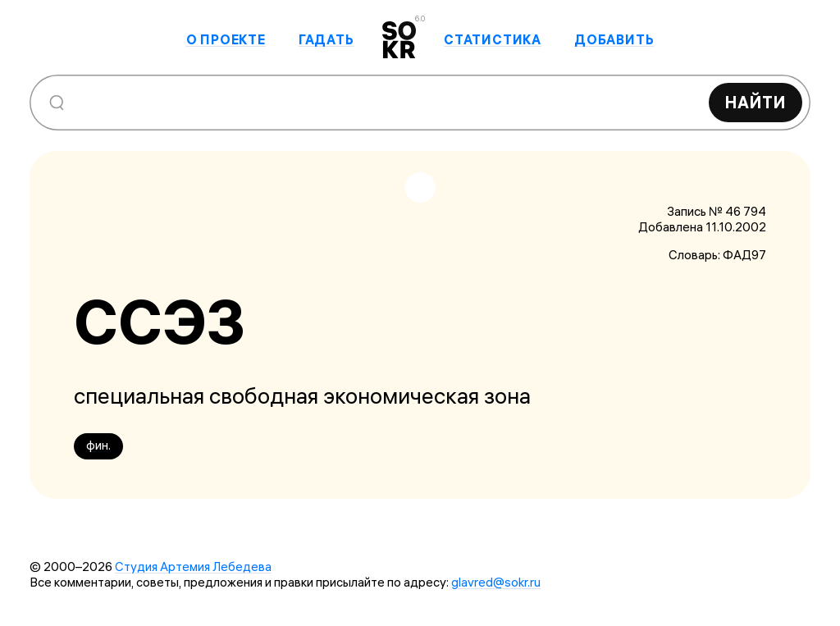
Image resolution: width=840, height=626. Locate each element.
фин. (98, 445)
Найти (756, 102)
